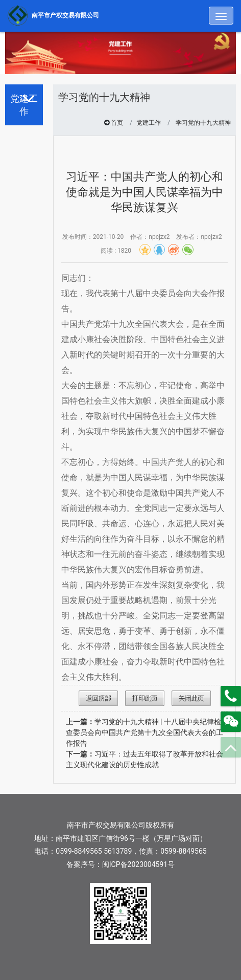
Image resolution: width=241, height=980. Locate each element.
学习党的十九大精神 (203, 123)
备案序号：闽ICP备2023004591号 (120, 864)
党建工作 (149, 123)
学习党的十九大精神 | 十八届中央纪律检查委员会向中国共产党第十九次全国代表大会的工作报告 (144, 732)
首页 (117, 123)
